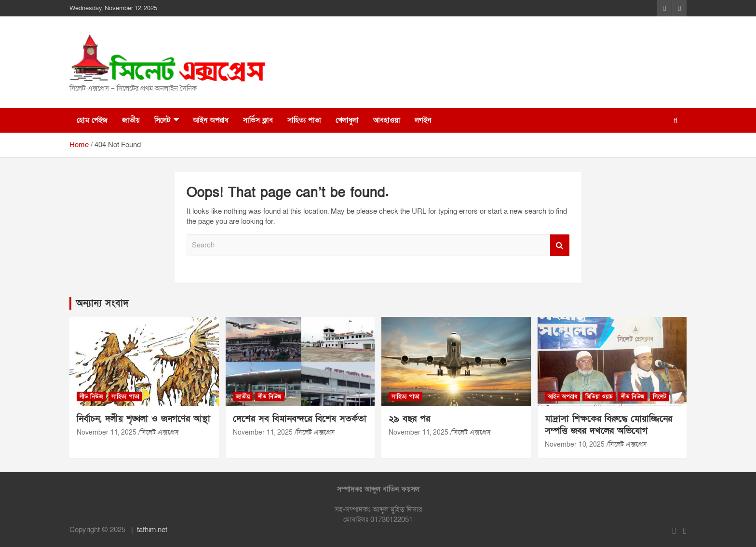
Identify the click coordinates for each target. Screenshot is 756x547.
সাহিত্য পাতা (304, 120)
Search (560, 245)
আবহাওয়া (387, 120)
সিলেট (162, 120)
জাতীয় (131, 120)
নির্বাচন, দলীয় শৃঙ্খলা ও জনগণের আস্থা (143, 419)
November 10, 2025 (575, 444)
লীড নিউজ (91, 397)
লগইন (423, 120)
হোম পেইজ (92, 120)
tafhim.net (152, 530)
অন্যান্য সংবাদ (102, 303)
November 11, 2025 (107, 432)
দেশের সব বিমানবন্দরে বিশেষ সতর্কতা (300, 419)
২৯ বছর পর (409, 419)
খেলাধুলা (347, 120)
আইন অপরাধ (211, 120)
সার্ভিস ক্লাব (258, 120)
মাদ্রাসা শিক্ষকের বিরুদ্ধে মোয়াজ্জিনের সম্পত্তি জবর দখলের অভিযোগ (608, 425)
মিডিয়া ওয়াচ (599, 397)
